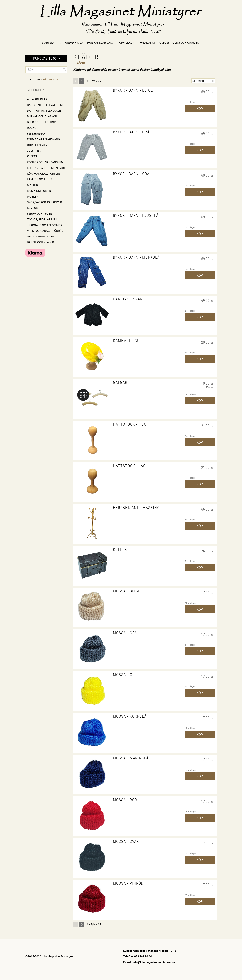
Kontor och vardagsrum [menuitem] (45, 162)
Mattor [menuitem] (33, 185)
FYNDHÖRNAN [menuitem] (36, 133)
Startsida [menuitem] (48, 42)
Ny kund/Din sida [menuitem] (71, 42)
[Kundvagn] (46, 59)
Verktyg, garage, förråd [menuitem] (45, 231)
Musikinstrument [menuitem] (40, 191)
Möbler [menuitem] (33, 196)
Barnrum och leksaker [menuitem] (44, 111)
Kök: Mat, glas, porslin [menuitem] (43, 174)
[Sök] (64, 70)
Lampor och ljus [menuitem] (40, 179)
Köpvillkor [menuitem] (126, 42)
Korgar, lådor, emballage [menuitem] (46, 168)
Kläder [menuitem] (32, 156)
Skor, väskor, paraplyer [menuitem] (45, 202)
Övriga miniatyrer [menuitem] (40, 236)
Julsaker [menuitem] (34, 151)
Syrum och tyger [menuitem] (39, 214)
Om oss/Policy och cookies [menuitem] (179, 42)
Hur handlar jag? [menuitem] (100, 42)
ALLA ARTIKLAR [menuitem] (37, 99)
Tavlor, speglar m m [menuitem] (42, 219)
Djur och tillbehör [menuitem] (41, 122)
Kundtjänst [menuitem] (147, 42)
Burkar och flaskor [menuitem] (42, 116)
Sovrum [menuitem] (33, 208)
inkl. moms (50, 79)
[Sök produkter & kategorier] (46, 70)
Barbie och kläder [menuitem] (40, 242)
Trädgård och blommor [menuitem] (45, 225)
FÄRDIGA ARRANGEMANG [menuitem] (43, 139)
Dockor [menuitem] (33, 128)
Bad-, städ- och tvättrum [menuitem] (45, 105)
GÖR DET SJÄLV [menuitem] (37, 145)
